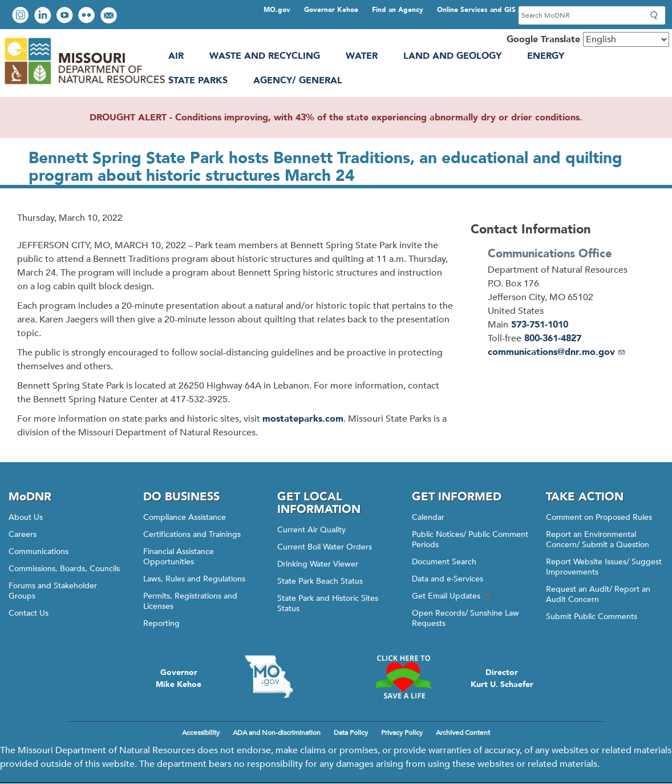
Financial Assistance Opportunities (179, 557)
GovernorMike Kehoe (179, 678)
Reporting (161, 623)
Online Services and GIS (476, 10)
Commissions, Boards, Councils (64, 569)
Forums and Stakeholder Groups (53, 591)
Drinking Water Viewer (318, 564)
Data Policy (351, 733)
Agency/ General (298, 80)
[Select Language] (626, 39)
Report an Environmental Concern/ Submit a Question (598, 539)
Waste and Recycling (265, 56)
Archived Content (463, 733)
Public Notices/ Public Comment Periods (470, 539)
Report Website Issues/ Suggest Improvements (604, 567)
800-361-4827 (553, 338)
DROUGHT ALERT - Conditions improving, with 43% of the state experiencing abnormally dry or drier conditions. (336, 118)
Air (176, 56)
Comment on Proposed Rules (599, 517)
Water (362, 56)
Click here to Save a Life (403, 677)
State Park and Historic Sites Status (328, 603)
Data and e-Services (448, 579)
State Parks (198, 80)
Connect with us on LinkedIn (44, 16)
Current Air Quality (311, 530)
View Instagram (22, 16)
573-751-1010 (540, 325)
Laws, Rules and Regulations (194, 579)
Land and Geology (452, 56)
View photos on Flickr (88, 16)
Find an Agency (398, 10)
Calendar (428, 517)
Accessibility (201, 733)
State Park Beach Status (320, 581)
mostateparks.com (303, 419)
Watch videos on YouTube (66, 16)
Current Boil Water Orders (325, 547)
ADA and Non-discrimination (277, 733)
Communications (39, 551)
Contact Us (29, 613)
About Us (26, 517)
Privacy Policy (402, 733)
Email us (110, 16)
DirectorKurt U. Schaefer (502, 678)
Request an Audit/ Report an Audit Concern (598, 594)
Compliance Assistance (185, 517)
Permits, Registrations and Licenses (190, 601)
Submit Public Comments (592, 617)
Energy (546, 56)
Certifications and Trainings (192, 534)
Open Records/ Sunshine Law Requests (465, 618)
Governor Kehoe (331, 10)
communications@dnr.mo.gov (557, 352)
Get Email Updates (452, 596)
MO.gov (277, 10)
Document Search (444, 562)
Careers (23, 534)
